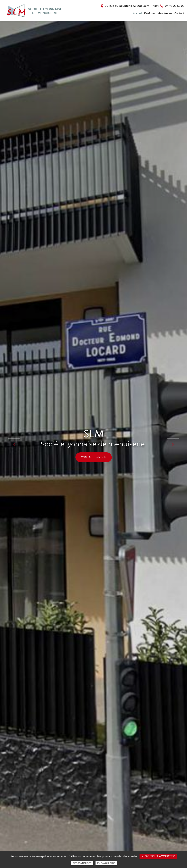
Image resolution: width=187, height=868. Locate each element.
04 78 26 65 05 (172, 6)
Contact (179, 13)
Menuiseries (165, 13)
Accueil (137, 13)
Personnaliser (82, 863)
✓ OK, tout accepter (158, 856)
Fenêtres (150, 13)
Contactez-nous (94, 457)
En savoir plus (106, 863)
